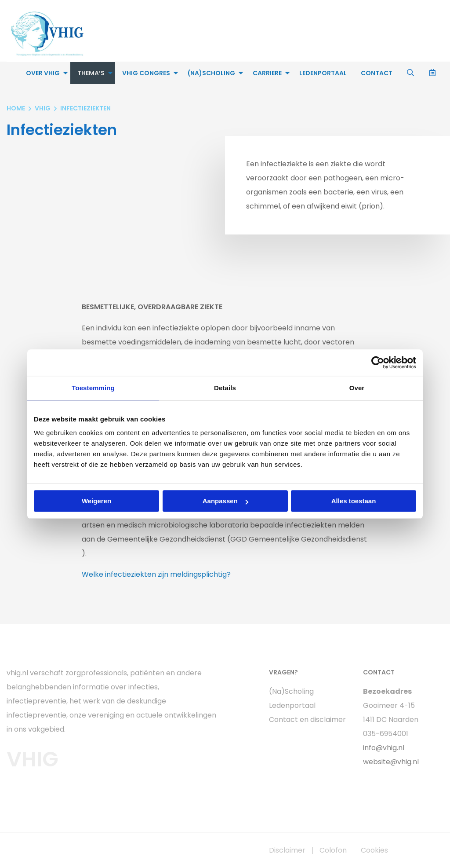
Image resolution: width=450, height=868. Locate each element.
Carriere (267, 73)
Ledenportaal (323, 73)
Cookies (374, 850)
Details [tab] (225, 388)
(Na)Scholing (211, 73)
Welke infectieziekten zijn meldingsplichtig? (156, 574)
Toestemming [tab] (93, 388)
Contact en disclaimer (307, 720)
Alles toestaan (354, 501)
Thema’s (91, 73)
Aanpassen (225, 501)
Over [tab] (357, 388)
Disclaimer (287, 850)
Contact (377, 73)
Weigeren (96, 501)
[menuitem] (45, 73)
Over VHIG (43, 73)
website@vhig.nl (391, 762)
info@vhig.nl (384, 748)
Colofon (333, 850)
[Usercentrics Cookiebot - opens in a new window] (378, 363)
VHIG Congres (146, 73)
